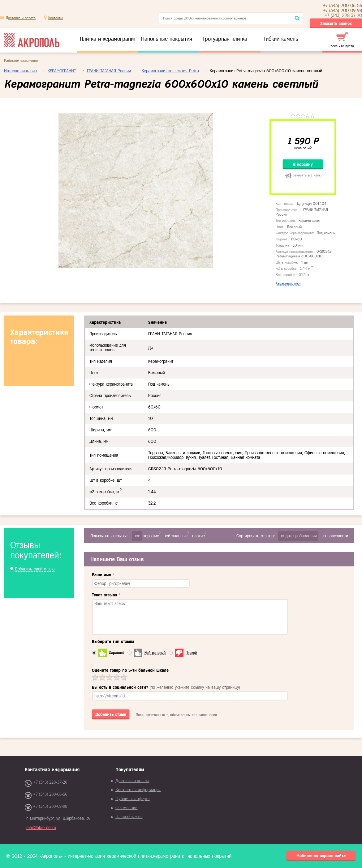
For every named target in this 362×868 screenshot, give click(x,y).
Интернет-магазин (20, 71)
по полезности (335, 536)
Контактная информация (138, 790)
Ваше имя (103, 575)
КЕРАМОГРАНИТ (62, 71)
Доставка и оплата (21, 18)
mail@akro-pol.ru (41, 828)
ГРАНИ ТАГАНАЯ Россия (109, 71)
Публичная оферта (132, 799)
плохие (198, 536)
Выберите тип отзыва (113, 642)
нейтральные (176, 536)
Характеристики (288, 283)
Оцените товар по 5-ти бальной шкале (130, 670)
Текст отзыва (106, 595)
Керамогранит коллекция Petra (170, 71)
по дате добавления (298, 536)
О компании (126, 808)
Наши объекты (129, 817)
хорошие (151, 536)
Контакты (56, 18)
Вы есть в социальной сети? (166, 687)
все (137, 536)
